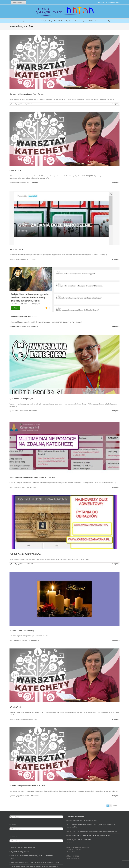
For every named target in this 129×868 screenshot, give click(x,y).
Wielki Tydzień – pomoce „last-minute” (85, 821)
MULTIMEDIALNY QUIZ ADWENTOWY (25, 554)
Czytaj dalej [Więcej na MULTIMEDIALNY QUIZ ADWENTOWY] (115, 564)
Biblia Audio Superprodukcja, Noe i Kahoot (26, 94)
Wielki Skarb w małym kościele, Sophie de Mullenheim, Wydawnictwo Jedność (35, 862)
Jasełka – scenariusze (84, 840)
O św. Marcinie (15, 171)
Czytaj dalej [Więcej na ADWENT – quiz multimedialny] (115, 640)
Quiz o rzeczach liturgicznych (21, 399)
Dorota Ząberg (15, 104)
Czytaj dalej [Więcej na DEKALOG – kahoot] (115, 719)
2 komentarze (33, 719)
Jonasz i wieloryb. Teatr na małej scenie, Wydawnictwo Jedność (97, 831)
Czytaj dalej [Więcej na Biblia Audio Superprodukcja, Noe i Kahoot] (115, 104)
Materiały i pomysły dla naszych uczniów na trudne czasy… (33, 477)
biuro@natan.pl (115, 2)
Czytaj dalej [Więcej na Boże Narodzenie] (115, 259)
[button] (109, 21)
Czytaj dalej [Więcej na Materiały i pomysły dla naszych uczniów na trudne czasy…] (115, 487)
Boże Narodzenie (16, 249)
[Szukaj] (11, 817)
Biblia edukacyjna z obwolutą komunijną (23, 847)
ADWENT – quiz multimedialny (22, 631)
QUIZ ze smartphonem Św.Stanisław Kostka (27, 786)
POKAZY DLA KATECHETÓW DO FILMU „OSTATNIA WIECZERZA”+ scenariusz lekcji (36, 857)
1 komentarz (34, 259)
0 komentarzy (34, 104)
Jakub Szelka (15, 411)
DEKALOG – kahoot (18, 707)
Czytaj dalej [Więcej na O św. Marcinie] (115, 183)
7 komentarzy (34, 327)
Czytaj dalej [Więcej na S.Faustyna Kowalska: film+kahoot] (115, 327)
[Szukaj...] (36, 817)
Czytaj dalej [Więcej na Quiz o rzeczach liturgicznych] (115, 411)
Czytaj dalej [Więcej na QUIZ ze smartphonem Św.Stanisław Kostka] (115, 796)
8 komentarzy (33, 487)
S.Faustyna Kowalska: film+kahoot (23, 317)
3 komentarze (35, 796)
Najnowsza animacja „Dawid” (20, 852)
